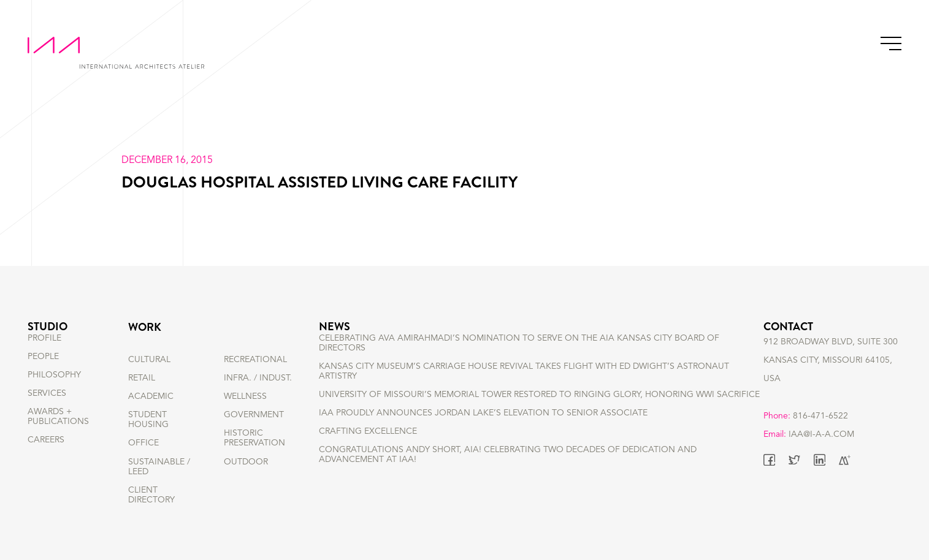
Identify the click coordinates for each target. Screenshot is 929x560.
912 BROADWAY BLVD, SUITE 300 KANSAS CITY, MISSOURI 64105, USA (831, 378)
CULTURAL (149, 360)
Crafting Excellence (368, 453)
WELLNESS (245, 396)
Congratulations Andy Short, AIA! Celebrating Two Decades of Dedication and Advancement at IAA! (508, 477)
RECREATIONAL (255, 360)
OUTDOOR (246, 462)
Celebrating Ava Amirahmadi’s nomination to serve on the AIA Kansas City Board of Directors (519, 365)
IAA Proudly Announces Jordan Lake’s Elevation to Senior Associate (483, 434)
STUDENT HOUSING (148, 420)
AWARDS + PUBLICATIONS (58, 438)
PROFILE (44, 360)
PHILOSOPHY (54, 396)
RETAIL (142, 378)
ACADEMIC (151, 396)
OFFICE (143, 443)
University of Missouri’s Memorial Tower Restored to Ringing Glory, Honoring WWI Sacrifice (539, 416)
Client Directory (151, 495)
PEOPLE (43, 378)
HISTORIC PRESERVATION (254, 438)
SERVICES (47, 415)
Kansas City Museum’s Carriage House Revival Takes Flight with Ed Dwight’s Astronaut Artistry (524, 393)
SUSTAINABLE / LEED (159, 467)
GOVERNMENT (254, 415)
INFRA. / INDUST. (258, 378)
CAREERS (46, 462)
